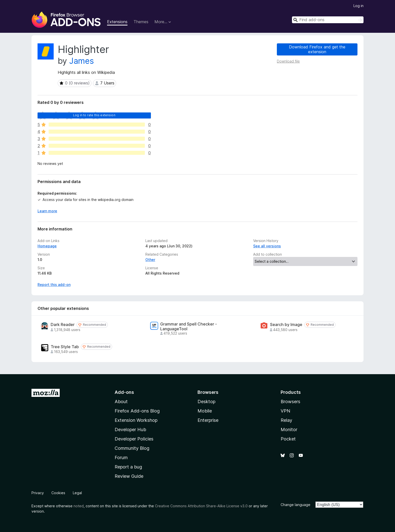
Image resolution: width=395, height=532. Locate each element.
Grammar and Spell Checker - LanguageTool (189, 327)
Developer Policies (134, 439)
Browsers (290, 402)
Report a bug (128, 467)
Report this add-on (54, 285)
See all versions (267, 246)
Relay (286, 420)
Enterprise (208, 420)
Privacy (38, 493)
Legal (77, 493)
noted (79, 506)
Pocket (288, 439)
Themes (141, 22)
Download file (288, 61)
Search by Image (286, 325)
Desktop (206, 402)
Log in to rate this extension (94, 115)
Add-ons (124, 392)
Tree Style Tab (65, 347)
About (121, 402)
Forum (121, 457)
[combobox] (328, 20)
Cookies (58, 493)
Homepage (47, 246)
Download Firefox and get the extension (317, 49)
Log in (358, 6)
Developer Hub (130, 430)
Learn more (47, 211)
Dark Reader (63, 325)
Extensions (117, 22)
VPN (285, 411)
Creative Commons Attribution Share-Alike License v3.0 (201, 506)
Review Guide (129, 476)
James (82, 61)
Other (150, 260)
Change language (295, 505)
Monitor (289, 430)
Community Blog (132, 448)
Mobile (205, 411)
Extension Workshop (136, 420)
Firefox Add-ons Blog (137, 411)
